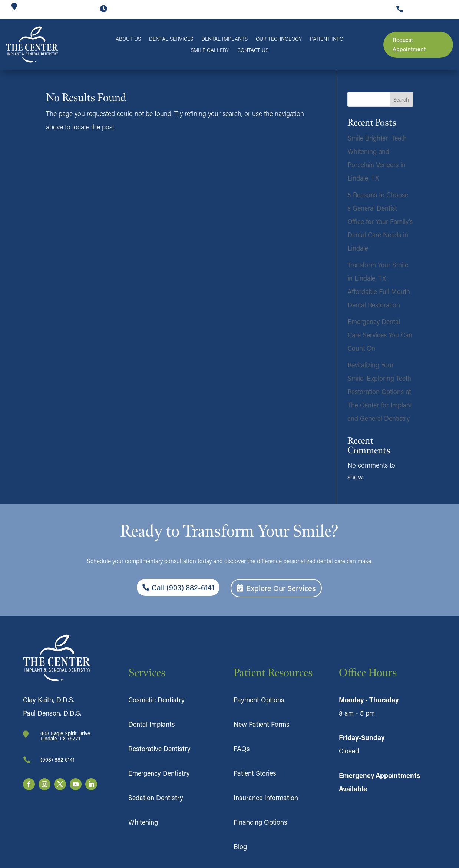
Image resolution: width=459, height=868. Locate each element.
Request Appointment (409, 44)
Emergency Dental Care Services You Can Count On (380, 335)
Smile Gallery (210, 50)
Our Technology (279, 39)
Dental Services (171, 39)
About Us (128, 39)
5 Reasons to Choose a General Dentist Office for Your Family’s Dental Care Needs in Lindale (380, 221)
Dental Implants (224, 39)
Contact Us (253, 50)
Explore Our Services (281, 588)
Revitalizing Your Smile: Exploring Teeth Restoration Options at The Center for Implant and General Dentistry (380, 392)
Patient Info (327, 39)
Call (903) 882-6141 (183, 587)
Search (401, 100)
